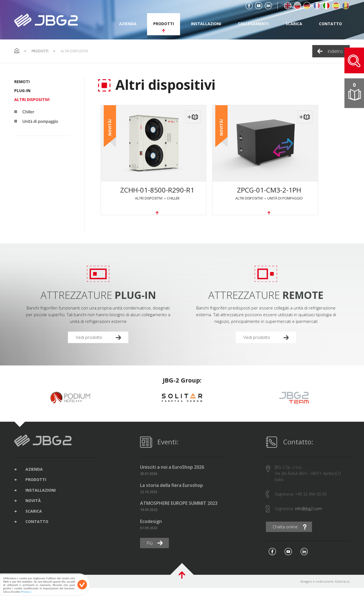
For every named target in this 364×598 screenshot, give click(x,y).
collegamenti (253, 24)
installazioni (206, 24)
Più (150, 553)
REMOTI (22, 82)
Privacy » (26, 592)
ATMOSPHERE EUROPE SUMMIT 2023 (179, 513)
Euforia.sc (342, 591)
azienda (128, 24)
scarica (294, 24)
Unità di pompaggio (36, 121)
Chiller (24, 112)
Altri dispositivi (32, 99)
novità (36, 514)
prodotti (164, 24)
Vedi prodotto (90, 346)
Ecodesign (151, 531)
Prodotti (40, 51)
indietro (335, 51)
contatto (330, 24)
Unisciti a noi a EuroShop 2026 (172, 477)
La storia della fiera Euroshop (172, 495)
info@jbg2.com (308, 518)
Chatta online (286, 537)
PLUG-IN (22, 91)
